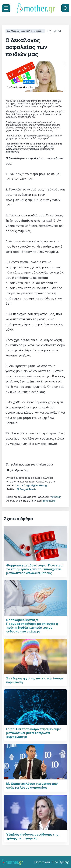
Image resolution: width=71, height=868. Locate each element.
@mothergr (49, 501)
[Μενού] (6, 8)
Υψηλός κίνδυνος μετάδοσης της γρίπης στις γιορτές (32, 836)
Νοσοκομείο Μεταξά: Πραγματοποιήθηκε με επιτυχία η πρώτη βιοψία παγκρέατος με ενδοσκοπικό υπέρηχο (32, 626)
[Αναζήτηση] (65, 8)
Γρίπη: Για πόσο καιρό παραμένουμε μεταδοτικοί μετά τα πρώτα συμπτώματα (34, 733)
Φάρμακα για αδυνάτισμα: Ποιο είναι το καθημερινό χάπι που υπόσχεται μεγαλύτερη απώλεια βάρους (35, 569)
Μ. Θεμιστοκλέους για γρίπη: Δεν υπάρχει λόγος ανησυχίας (32, 786)
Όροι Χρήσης (61, 862)
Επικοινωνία (42, 862)
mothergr (55, 497)
